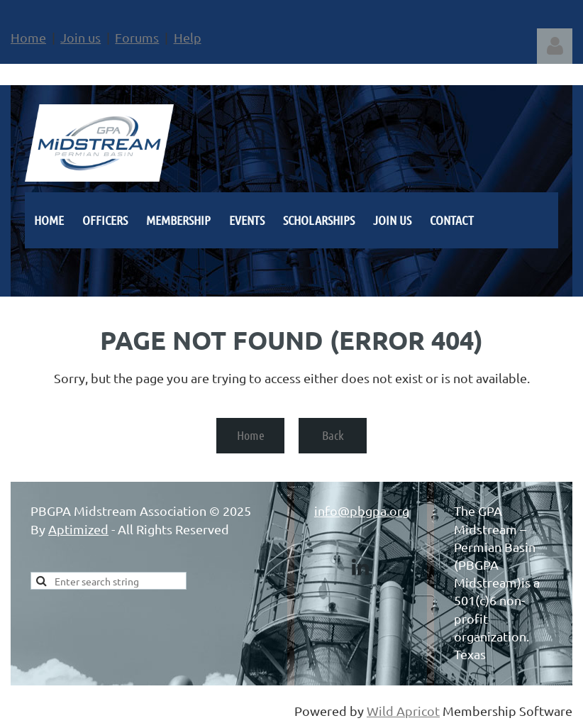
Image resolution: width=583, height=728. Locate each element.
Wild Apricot (403, 711)
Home (28, 37)
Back (333, 435)
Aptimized (78, 529)
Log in (555, 46)
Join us (80, 37)
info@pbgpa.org (362, 511)
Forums (137, 37)
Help (188, 37)
